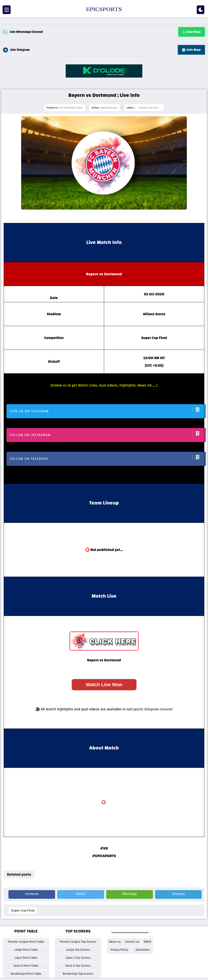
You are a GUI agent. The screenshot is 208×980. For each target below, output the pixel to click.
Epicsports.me (109, 108)
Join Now (192, 32)
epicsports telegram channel (149, 709)
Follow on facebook (108, 458)
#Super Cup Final (149, 108)
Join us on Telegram (108, 411)
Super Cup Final (23, 910)
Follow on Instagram (108, 435)
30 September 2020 (71, 108)
